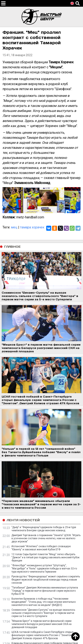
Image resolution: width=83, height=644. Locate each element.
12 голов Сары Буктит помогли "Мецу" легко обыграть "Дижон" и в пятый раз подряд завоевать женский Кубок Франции (45, 557)
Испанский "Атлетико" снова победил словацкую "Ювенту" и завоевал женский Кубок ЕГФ (41, 548)
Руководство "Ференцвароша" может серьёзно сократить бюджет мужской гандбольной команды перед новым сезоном (46, 580)
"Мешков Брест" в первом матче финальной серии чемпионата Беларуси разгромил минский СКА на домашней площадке (41, 624)
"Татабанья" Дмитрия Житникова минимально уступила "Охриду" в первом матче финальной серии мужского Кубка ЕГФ (45, 591)
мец (14, 227)
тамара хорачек (32, 227)
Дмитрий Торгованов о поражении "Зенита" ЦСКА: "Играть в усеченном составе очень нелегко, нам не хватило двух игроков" (46, 538)
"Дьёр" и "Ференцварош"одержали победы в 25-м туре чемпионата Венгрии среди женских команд (44, 529)
